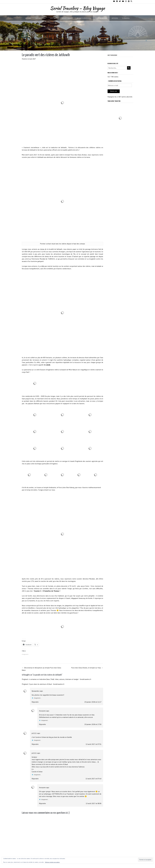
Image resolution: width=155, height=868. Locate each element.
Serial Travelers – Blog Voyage (77, 8)
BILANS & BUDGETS (84, 18)
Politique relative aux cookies (52, 862)
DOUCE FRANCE (67, 18)
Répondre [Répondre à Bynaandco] (35, 702)
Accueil (28, 18)
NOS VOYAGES (41, 18)
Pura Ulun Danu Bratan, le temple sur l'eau (87, 668)
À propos (126, 18)
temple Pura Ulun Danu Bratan (76, 155)
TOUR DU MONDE (101, 18)
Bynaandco (35, 691)
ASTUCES (115, 18)
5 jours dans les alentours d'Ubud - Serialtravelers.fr (47, 684)
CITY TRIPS (54, 18)
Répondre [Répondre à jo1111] (35, 744)
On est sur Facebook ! (112, 55)
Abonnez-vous (114, 91)
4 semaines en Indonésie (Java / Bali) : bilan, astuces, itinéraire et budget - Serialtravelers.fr (60, 679)
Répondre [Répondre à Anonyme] (42, 724)
